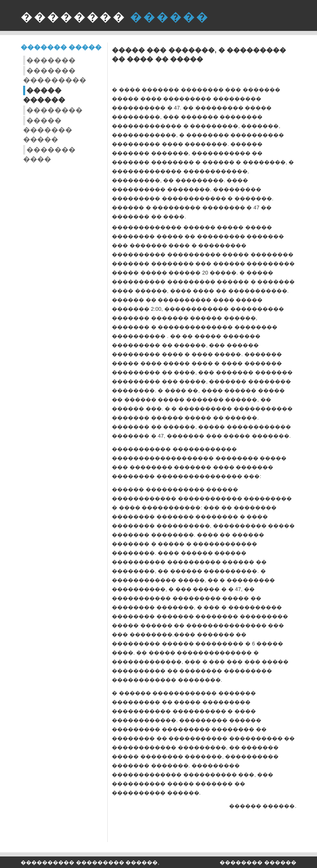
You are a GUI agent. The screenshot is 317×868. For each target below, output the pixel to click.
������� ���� (49, 155)
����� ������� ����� (48, 130)
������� (51, 60)
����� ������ (44, 95)
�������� (54, 110)
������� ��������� (55, 75)
